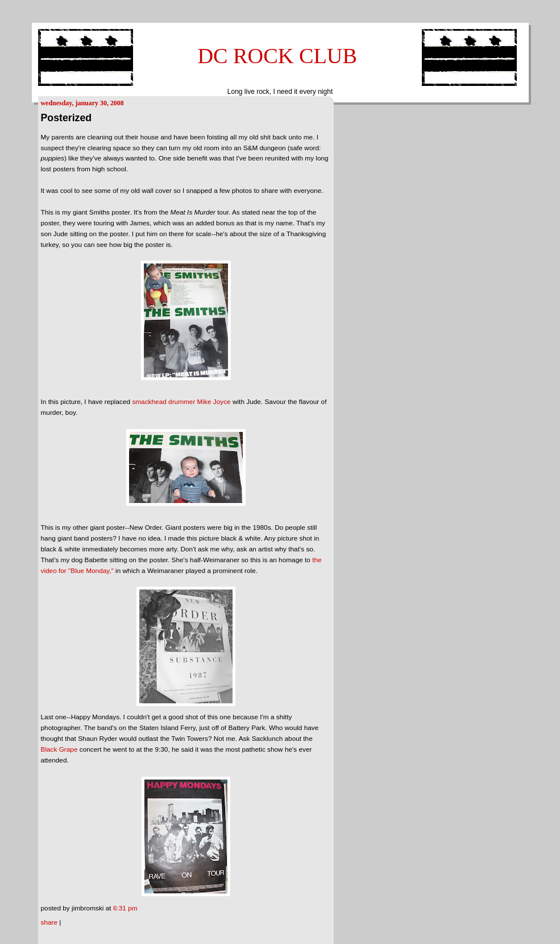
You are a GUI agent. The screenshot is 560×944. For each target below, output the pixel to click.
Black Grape (59, 749)
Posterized (67, 118)
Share (49, 922)
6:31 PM (125, 908)
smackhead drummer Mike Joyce (181, 402)
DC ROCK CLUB (277, 56)
